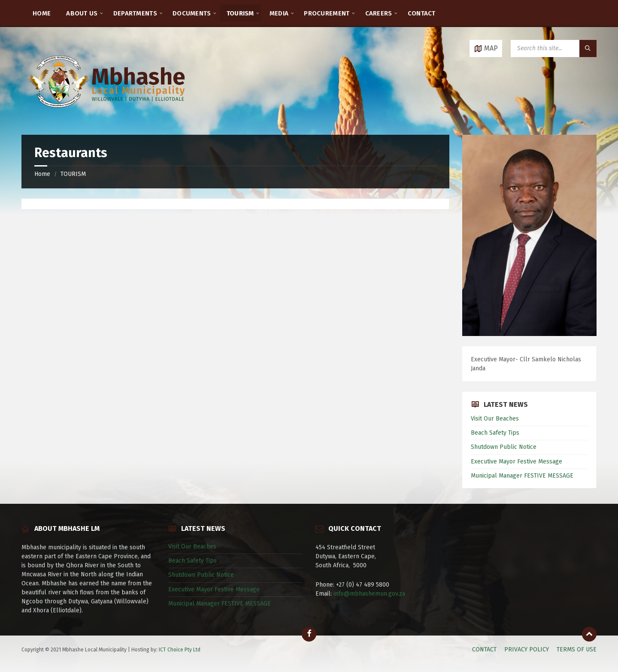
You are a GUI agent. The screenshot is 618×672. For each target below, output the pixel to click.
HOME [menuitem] (42, 13)
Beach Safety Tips (495, 433)
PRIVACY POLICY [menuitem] (527, 649)
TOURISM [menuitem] (240, 13)
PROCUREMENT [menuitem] (327, 13)
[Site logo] (107, 118)
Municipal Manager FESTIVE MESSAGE (522, 476)
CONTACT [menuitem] (422, 13)
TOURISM (73, 174)
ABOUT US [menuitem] (82, 13)
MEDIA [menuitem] (279, 13)
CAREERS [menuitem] (379, 13)
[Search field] (554, 48)
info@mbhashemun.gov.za (369, 594)
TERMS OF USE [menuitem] (577, 649)
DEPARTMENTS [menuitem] (135, 13)
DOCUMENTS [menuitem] (192, 13)
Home (42, 174)
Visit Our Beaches (495, 419)
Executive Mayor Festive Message (517, 462)
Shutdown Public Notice (504, 447)
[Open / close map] (486, 48)
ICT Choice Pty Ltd (180, 650)
